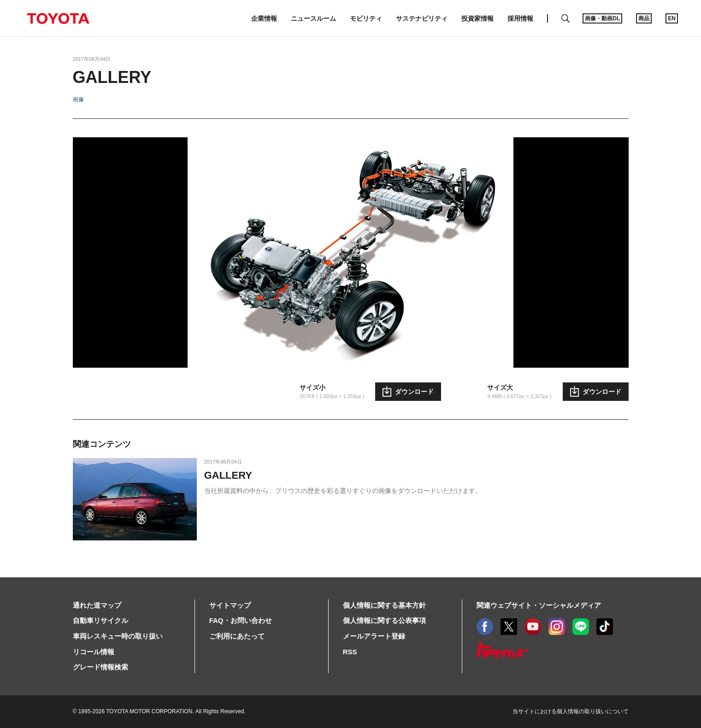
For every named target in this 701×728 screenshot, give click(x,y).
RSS (350, 652)
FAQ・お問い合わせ (241, 620)
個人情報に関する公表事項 (384, 620)
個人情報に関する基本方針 (384, 605)
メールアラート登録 (374, 636)
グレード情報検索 (100, 667)
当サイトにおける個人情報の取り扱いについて (571, 711)
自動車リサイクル (100, 620)
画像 (78, 100)
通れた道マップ (97, 605)
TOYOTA (58, 18)
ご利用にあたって (237, 636)
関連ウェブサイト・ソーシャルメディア (539, 605)
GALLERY (228, 475)
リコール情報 (94, 652)
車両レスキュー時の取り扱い (118, 636)
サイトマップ (230, 605)
